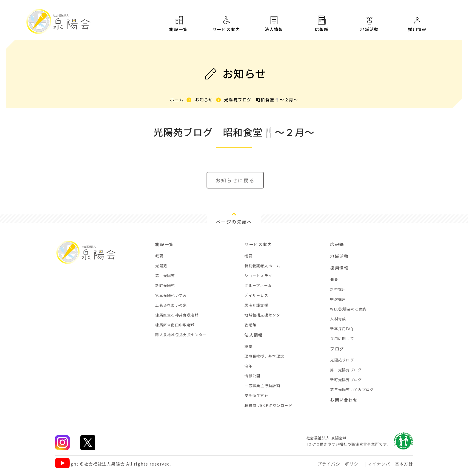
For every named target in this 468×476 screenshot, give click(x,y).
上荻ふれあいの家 (171, 305)
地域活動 (370, 26)
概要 (159, 256)
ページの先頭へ (234, 222)
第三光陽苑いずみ (171, 295)
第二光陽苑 (165, 275)
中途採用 (338, 299)
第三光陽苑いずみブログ (352, 389)
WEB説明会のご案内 (348, 309)
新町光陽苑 (165, 285)
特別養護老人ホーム (262, 266)
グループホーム (258, 285)
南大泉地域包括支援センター (181, 334)
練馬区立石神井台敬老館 (177, 315)
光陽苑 (161, 266)
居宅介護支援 (256, 305)
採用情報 (417, 28)
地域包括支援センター (264, 315)
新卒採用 (338, 289)
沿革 (248, 366)
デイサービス (256, 295)
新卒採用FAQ (342, 329)
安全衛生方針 (256, 395)
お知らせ (204, 100)
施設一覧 (178, 24)
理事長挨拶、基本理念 (264, 356)
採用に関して (342, 338)
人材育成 (338, 319)
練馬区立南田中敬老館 (175, 325)
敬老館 (250, 325)
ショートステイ (258, 275)
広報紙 (322, 24)
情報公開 (252, 376)
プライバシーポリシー (340, 464)
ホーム (177, 100)
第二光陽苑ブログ (346, 370)
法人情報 (274, 24)
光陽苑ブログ (342, 360)
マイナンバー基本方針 (390, 464)
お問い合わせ (344, 400)
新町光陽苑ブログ (346, 380)
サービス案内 (226, 24)
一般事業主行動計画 (262, 385)
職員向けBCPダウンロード (268, 405)
